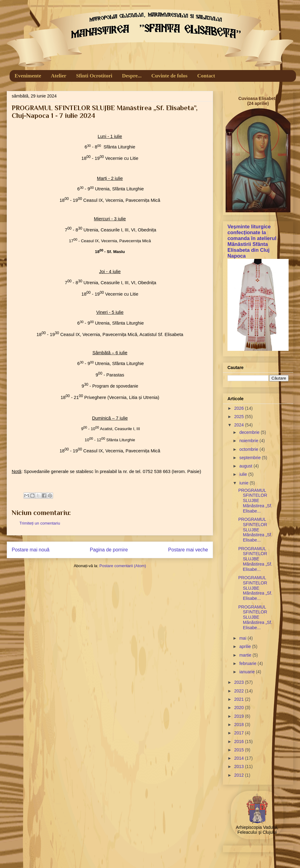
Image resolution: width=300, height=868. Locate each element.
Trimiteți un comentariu (40, 523)
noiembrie (249, 441)
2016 (240, 741)
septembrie (250, 458)
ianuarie (248, 672)
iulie (244, 474)
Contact (206, 76)
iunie (244, 483)
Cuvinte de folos (169, 76)
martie (246, 655)
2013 (240, 766)
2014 (240, 758)
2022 (240, 691)
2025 (240, 417)
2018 (240, 725)
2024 (240, 425)
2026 (240, 408)
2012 (240, 775)
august (246, 466)
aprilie (246, 646)
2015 (240, 750)
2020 (240, 708)
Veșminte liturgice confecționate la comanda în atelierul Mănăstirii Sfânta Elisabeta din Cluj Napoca (252, 241)
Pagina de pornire (109, 550)
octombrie (249, 449)
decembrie (250, 432)
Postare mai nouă (31, 550)
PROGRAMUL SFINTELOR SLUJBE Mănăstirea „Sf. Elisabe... (255, 501)
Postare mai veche (188, 550)
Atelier (59, 76)
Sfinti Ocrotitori (94, 76)
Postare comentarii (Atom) (123, 566)
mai (243, 638)
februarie (248, 663)
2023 (240, 682)
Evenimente (28, 76)
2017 (240, 733)
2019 (240, 716)
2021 (240, 699)
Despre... (132, 76)
